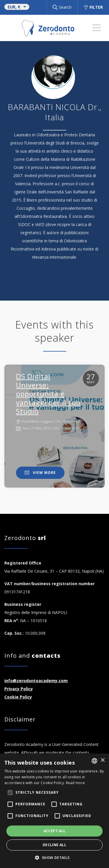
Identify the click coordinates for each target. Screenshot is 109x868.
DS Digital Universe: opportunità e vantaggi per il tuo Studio (48, 394)
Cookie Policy (18, 697)
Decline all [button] (54, 845)
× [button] (102, 760)
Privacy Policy (19, 689)
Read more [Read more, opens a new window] (76, 783)
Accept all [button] (55, 831)
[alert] (54, 811)
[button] (54, 858)
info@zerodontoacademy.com (36, 681)
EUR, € (14, 7)
